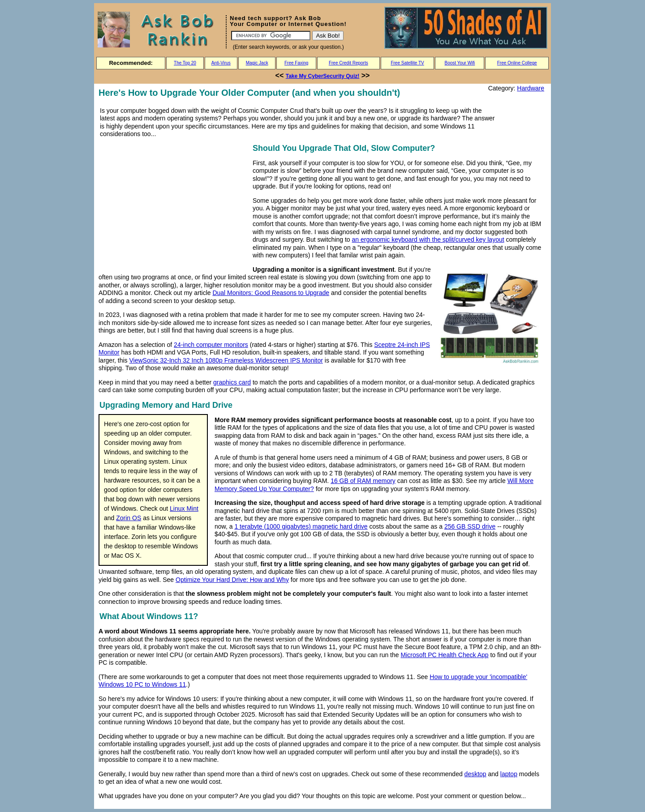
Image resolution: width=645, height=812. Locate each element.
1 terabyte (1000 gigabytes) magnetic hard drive (301, 526)
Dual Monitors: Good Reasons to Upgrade (271, 293)
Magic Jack (257, 63)
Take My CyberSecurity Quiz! (323, 76)
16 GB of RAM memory (363, 481)
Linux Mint (184, 509)
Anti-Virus (221, 63)
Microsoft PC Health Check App (444, 655)
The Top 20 (185, 63)
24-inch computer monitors (211, 345)
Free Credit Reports (348, 63)
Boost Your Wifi (460, 63)
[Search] (271, 36)
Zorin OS (129, 518)
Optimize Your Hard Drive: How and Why (232, 580)
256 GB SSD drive (470, 526)
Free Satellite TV (407, 63)
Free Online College (517, 63)
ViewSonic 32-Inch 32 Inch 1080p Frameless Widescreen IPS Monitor (226, 360)
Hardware (531, 88)
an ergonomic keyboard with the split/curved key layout (428, 239)
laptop (509, 774)
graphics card (232, 382)
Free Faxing (296, 63)
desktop (475, 774)
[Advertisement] (174, 205)
